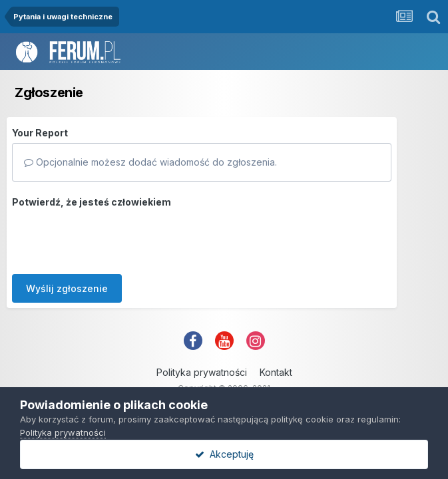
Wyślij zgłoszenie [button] (67, 288)
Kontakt (276, 372)
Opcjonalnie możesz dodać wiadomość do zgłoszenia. (150, 162)
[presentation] (113, 238)
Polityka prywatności (202, 372)
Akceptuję (224, 454)
